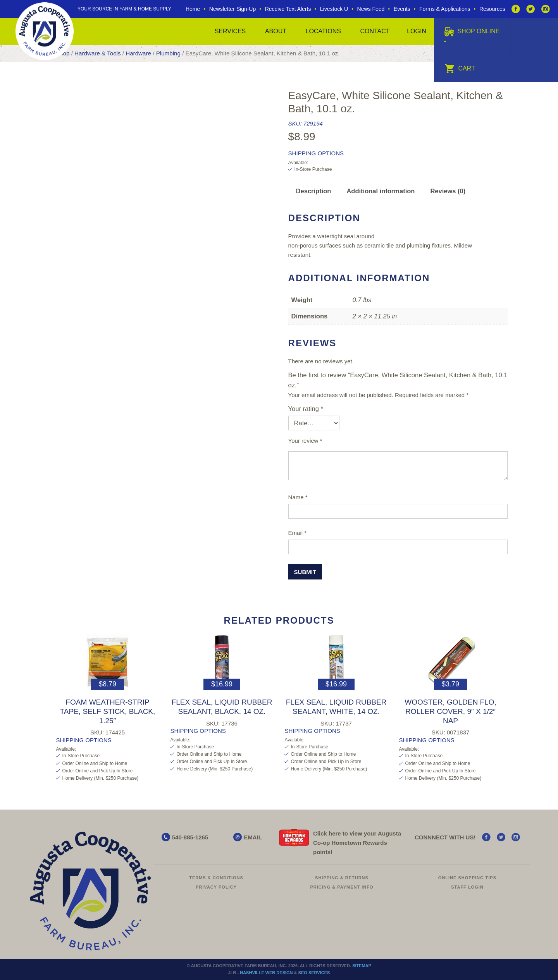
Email (298, 533)
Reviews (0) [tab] (448, 191)
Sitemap (362, 966)
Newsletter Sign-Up (233, 9)
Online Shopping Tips (467, 878)
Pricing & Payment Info (342, 887)
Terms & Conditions (216, 878)
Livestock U (334, 9)
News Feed (371, 9)
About (276, 31)
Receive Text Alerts (288, 9)
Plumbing (168, 53)
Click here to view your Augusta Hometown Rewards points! (357, 843)
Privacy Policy (216, 887)
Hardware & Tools (97, 53)
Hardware (138, 53)
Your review (305, 441)
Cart (460, 68)
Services (230, 31)
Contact (375, 31)
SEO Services (314, 973)
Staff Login (467, 887)
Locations (323, 31)
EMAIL (253, 837)
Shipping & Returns (342, 878)
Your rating (306, 409)
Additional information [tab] (381, 191)
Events (402, 9)
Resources (492, 9)
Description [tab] (314, 191)
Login (417, 31)
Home (193, 9)
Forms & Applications (445, 9)
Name (298, 497)
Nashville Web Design (266, 973)
